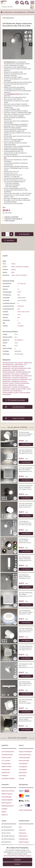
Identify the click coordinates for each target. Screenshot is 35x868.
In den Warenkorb (24, 234)
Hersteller (4, 809)
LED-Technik (21, 306)
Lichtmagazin (23, 770)
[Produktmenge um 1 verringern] (4, 234)
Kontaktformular (24, 839)
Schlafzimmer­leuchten (18, 370)
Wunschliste (10, 240)
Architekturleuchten (7, 755)
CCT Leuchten (6, 761)
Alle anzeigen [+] (19, 340)
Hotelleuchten (7, 368)
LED (19, 309)
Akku (24, 284)
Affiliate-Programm (7, 794)
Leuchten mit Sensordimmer (20, 387)
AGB (20, 827)
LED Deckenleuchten (8, 752)
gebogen (26, 267)
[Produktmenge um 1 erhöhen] (11, 234)
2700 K (19, 312)
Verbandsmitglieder (7, 800)
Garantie (21, 779)
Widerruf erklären (24, 842)
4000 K (23, 312)
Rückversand (23, 773)
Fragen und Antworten (25, 752)
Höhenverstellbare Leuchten (11, 393)
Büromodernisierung (25, 755)
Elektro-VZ (5, 815)
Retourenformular (24, 761)
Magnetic (14, 270)
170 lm (19, 315)
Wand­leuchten (28, 363)
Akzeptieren (18, 860)
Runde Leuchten (6, 758)
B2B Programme (6, 803)
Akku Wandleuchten (16, 391)
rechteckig (18, 267)
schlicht (18, 275)
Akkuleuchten (6, 389)
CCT (19, 284)
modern (13, 275)
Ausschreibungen (7, 797)
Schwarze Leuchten (8, 383)
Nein (19, 295)
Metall (13, 272)
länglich (13, 267)
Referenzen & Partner (8, 791)
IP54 (19, 317)
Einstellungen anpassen (24, 856)
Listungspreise (23, 767)
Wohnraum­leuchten (8, 363)
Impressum (22, 830)
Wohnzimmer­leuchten (9, 372)
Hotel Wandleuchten (17, 376)
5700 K (28, 312)
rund (22, 267)
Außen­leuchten (19, 365)
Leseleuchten (6, 374)
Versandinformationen (18, 407)
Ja (18, 289)
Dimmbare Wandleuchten (23, 372)
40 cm (16, 346)
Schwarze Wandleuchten (22, 383)
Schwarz (13, 264)
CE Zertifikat (21, 326)
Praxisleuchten (23, 379)
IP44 (5, 158)
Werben (4, 812)
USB (21, 284)
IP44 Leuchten (15, 374)
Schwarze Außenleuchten (10, 385)
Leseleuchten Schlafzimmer (20, 378)
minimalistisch (24, 275)
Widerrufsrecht (23, 836)
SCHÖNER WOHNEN (8, 779)
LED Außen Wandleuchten (19, 368)
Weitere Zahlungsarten (26, 810)
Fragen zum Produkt (18, 418)
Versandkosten (23, 764)
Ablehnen (17, 864)
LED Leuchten (19, 363)
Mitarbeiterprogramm (8, 806)
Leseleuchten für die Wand (10, 379)
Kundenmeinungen (24, 758)
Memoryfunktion (6, 764)
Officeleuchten (6, 773)
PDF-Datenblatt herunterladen (16, 400)
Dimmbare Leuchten (18, 366)
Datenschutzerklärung (10, 856)
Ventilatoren (5, 776)
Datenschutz (23, 833)
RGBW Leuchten (6, 767)
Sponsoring (22, 776)
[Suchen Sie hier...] (16, 7)
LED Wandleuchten (8, 365)
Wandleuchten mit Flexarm (19, 381)
